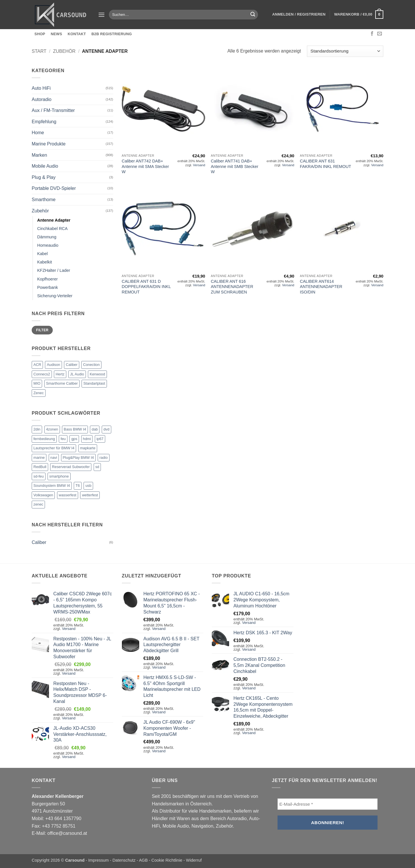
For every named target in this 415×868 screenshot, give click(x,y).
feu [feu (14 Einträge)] (63, 439)
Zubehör (64, 51)
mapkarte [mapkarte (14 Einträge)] (88, 448)
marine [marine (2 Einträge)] (39, 458)
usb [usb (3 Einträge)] (88, 486)
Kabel (43, 254)
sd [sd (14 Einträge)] (97, 467)
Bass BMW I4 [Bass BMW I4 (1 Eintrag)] (75, 429)
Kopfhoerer (47, 279)
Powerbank (48, 287)
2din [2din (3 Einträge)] (37, 429)
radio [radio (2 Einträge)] (103, 458)
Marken (39, 155)
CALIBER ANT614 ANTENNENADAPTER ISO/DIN (321, 287)
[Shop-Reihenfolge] (345, 51)
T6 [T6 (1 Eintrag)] (78, 486)
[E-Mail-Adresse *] (328, 804)
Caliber (39, 542)
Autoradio (42, 99)
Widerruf (194, 860)
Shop (40, 34)
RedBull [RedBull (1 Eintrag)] (40, 467)
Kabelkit (45, 262)
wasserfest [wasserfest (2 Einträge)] (68, 495)
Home (38, 133)
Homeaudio (48, 245)
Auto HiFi (41, 88)
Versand (199, 165)
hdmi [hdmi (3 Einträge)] (87, 439)
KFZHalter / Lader (54, 270)
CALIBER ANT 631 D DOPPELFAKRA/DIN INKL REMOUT (146, 287)
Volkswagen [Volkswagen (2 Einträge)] (43, 495)
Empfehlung (44, 122)
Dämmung (47, 237)
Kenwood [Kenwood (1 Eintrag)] (97, 374)
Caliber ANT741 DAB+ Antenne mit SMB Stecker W (234, 166)
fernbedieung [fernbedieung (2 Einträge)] (44, 439)
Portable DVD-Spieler (54, 188)
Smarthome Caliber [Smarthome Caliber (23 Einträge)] (62, 383)
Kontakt (77, 34)
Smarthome (44, 200)
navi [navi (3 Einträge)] (54, 458)
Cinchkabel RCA (52, 229)
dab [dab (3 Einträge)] (95, 429)
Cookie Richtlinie (167, 860)
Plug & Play (44, 177)
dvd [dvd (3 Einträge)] (106, 429)
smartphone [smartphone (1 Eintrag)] (59, 476)
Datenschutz (124, 860)
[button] (101, 15)
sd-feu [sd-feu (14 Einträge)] (39, 476)
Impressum (98, 860)
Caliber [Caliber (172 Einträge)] (72, 365)
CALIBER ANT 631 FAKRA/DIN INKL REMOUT (326, 164)
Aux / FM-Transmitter (53, 110)
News (56, 34)
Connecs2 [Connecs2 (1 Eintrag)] (42, 374)
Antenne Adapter (54, 220)
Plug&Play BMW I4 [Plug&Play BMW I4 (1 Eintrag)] (78, 458)
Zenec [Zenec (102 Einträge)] (39, 393)
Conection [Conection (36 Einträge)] (91, 365)
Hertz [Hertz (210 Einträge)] (60, 374)
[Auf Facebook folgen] (372, 34)
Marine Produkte (49, 144)
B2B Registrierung (112, 34)
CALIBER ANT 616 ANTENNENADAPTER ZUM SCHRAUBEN (232, 287)
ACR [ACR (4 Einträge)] (37, 365)
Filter (42, 330)
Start (39, 51)
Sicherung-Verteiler (55, 296)
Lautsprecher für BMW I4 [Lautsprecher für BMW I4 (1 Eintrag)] (54, 448)
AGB (143, 860)
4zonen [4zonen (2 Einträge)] (52, 429)
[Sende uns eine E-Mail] (380, 34)
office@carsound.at (67, 833)
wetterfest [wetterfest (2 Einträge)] (90, 495)
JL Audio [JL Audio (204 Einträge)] (77, 374)
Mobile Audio (45, 166)
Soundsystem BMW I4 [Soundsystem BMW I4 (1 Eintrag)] (52, 486)
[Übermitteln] (253, 15)
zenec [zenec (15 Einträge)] (38, 504)
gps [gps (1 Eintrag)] (74, 439)
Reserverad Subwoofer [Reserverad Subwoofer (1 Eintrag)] (71, 467)
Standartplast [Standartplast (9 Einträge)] (94, 383)
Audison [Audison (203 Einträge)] (53, 365)
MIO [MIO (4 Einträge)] (37, 383)
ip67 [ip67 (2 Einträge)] (100, 439)
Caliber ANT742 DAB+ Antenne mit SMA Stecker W (145, 166)
